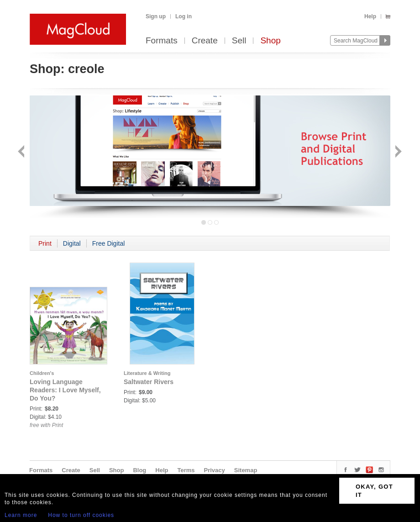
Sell (239, 41)
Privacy (215, 470)
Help (370, 16)
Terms (186, 470)
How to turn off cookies (81, 515)
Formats (162, 41)
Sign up (156, 16)
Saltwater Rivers (149, 382)
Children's (42, 373)
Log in (184, 16)
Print (45, 243)
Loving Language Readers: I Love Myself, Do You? (65, 390)
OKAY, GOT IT (374, 491)
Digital (72, 243)
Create (205, 41)
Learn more (21, 515)
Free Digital (109, 243)
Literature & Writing (147, 373)
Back (22, 152)
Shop (270, 41)
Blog (139, 470)
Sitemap (246, 470)
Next (397, 152)
